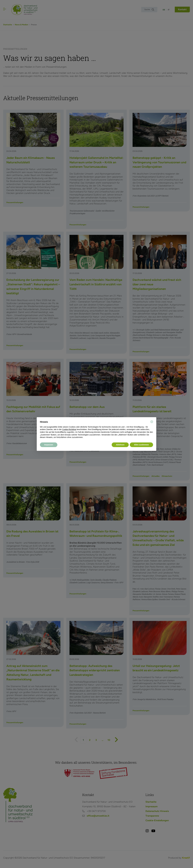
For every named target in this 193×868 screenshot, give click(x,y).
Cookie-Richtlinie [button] (69, 429)
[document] (96, 430)
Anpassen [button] (49, 445)
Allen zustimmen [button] (141, 445)
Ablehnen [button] (120, 445)
